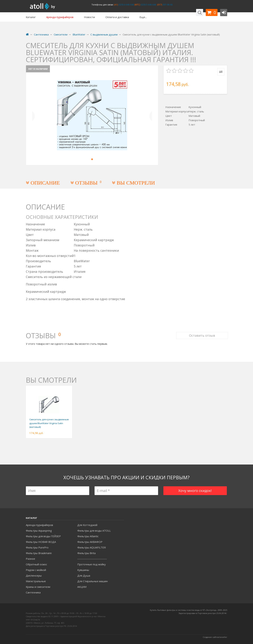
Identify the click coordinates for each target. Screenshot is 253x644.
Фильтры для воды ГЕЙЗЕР (43, 536)
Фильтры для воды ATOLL (94, 531)
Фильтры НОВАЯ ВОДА (41, 542)
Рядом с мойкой (36, 570)
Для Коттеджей (87, 525)
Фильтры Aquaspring (39, 531)
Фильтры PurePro (37, 547)
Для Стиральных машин (93, 581)
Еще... (143, 17)
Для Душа (84, 576)
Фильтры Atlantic (88, 536)
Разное (30, 559)
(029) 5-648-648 (148, 5)
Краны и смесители (38, 587)
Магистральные (36, 581)
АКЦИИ (82, 587)
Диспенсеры (34, 576)
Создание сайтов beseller (215, 637)
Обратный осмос (36, 564)
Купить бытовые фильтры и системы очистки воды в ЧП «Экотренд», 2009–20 (187, 610)
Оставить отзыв (201, 332)
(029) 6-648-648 (126, 5)
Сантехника (33, 592)
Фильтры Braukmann (39, 553)
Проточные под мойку (92, 564)
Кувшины (83, 570)
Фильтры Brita (86, 553)
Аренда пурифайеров (39, 525)
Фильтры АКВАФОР (90, 542)
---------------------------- (92, 559)
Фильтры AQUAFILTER (92, 547)
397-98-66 (167, 5)
